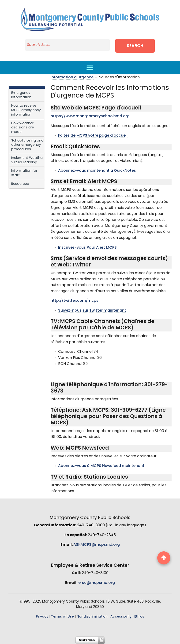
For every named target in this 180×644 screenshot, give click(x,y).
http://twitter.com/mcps (75, 301)
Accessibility (121, 617)
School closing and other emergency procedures (27, 145)
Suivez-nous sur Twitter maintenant (92, 311)
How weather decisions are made (23, 128)
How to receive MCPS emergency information (26, 110)
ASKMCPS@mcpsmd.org (97, 545)
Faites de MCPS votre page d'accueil (93, 136)
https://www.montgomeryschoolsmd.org (90, 116)
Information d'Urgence (72, 77)
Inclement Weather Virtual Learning (27, 160)
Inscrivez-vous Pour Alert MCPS (87, 248)
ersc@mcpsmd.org (97, 583)
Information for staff (24, 173)
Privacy (42, 617)
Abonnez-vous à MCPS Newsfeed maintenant (101, 466)
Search (135, 46)
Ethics (139, 617)
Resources (20, 184)
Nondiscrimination (92, 617)
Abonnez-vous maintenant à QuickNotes (97, 171)
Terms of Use (62, 617)
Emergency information (21, 95)
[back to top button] (164, 558)
